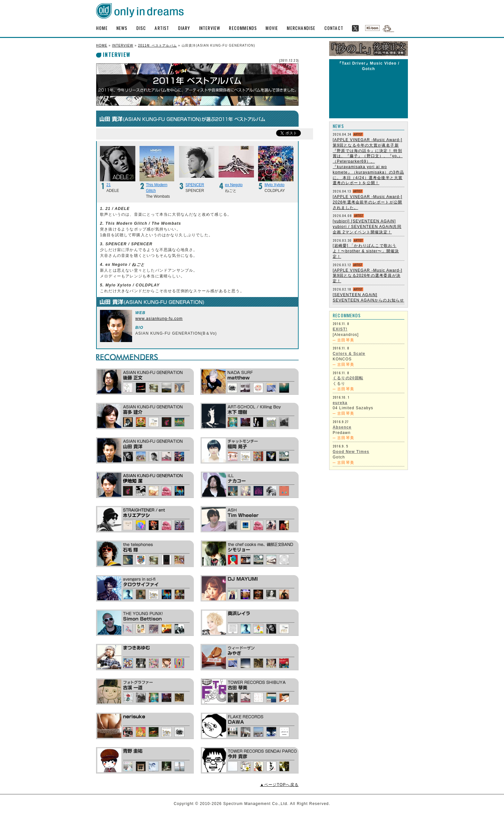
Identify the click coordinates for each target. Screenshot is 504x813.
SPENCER (195, 185)
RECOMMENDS (243, 28)
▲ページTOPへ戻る (279, 785)
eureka (340, 403)
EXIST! (340, 329)
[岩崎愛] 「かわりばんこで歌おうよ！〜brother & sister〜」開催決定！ (366, 251)
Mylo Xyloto (274, 185)
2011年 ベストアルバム (157, 45)
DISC (141, 28)
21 (108, 185)
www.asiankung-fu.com (159, 319)
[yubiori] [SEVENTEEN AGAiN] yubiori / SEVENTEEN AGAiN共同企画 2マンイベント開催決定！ (367, 227)
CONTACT (334, 28)
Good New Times (351, 452)
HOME (102, 28)
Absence (342, 427)
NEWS (122, 28)
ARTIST (162, 28)
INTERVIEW (210, 28)
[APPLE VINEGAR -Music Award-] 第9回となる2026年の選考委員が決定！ (368, 276)
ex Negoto (234, 185)
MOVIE (272, 28)
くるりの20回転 (348, 378)
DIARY (184, 28)
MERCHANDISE (301, 28)
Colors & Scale (349, 354)
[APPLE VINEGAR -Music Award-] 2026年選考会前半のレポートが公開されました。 (368, 202)
